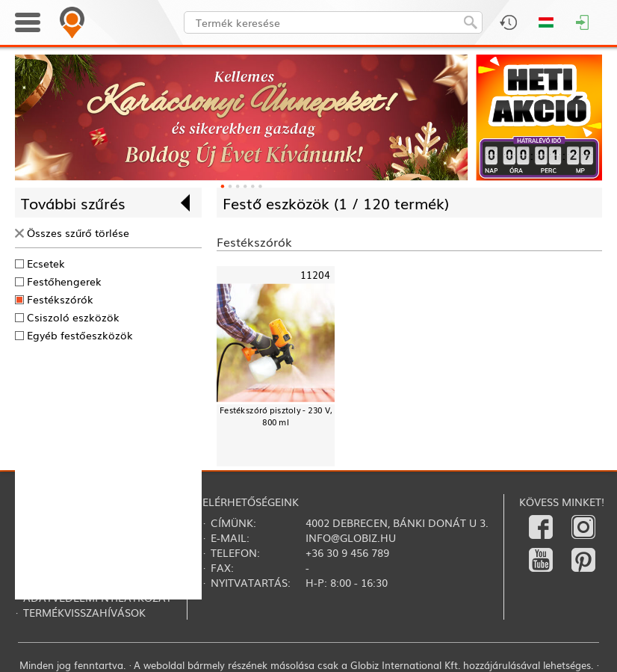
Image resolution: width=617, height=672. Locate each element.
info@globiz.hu (351, 537)
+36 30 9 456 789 (347, 552)
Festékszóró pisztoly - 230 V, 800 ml (276, 416)
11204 (315, 275)
